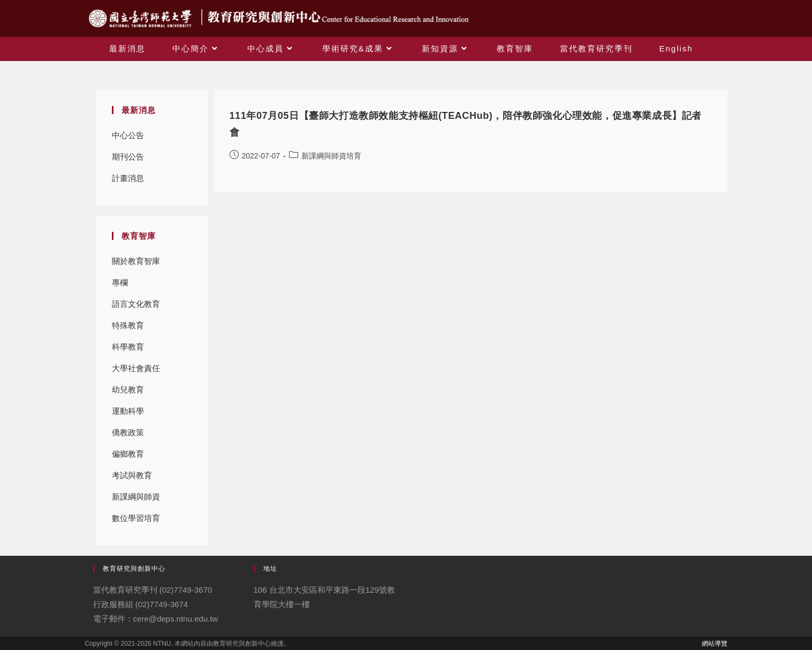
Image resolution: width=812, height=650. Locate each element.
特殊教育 (128, 325)
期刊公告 (128, 157)
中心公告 (128, 135)
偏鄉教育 (128, 454)
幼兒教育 (128, 390)
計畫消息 (128, 178)
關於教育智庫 (136, 261)
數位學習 (128, 518)
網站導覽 (715, 644)
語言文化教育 (136, 304)
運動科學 (128, 411)
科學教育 (128, 347)
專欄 (120, 282)
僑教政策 (128, 432)
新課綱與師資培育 (136, 500)
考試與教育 (132, 475)
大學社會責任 (136, 368)
